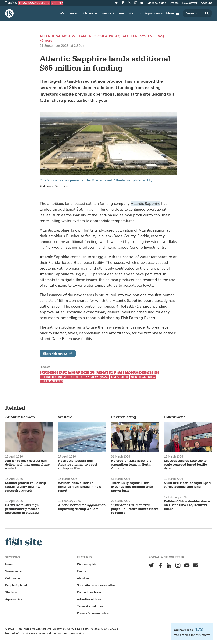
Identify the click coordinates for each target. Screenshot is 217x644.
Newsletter (190, 3)
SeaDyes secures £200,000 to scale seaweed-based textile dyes (185, 465)
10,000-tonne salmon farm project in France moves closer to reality (135, 509)
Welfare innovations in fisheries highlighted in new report (80, 487)
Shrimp (57, 3)
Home (9, 564)
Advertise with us (89, 599)
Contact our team (89, 592)
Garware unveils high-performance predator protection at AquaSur (22, 509)
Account (206, 3)
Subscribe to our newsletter (96, 585)
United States (51, 381)
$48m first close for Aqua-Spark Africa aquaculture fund (188, 485)
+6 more (46, 41)
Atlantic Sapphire (145, 204)
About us (83, 578)
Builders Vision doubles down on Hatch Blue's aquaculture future (187, 505)
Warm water (69, 13)
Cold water (90, 13)
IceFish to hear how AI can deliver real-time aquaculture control (27, 465)
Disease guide (156, 3)
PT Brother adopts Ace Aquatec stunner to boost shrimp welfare (78, 465)
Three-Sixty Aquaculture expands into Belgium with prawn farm (132, 487)
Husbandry (98, 373)
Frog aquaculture (34, 3)
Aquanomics (154, 13)
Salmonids (49, 373)
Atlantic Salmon (55, 36)
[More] (173, 13)
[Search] (197, 13)
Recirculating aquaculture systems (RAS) (127, 36)
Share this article (58, 354)
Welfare (79, 36)
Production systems (142, 373)
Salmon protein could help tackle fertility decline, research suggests (25, 487)
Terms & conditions (90, 606)
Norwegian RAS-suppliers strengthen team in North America (131, 465)
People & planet (113, 13)
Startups (135, 13)
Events (174, 3)
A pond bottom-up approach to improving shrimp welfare (82, 507)
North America (143, 377)
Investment (119, 377)
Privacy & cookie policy (93, 613)
